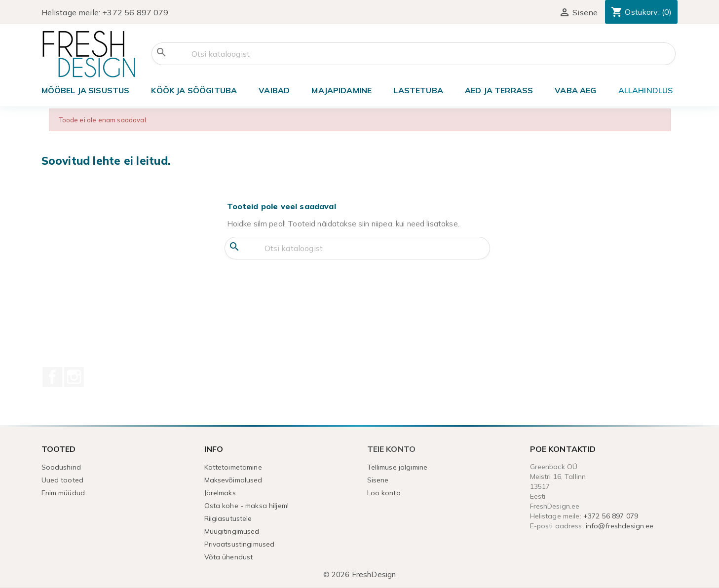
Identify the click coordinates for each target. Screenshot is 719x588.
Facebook (52, 377)
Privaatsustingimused (240, 544)
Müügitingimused (232, 531)
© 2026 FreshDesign (360, 574)
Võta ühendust (229, 557)
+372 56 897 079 (135, 12)
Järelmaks (220, 493)
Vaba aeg (575, 90)
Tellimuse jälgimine (397, 467)
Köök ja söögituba (194, 90)
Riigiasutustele (228, 518)
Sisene (378, 480)
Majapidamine (341, 90)
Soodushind (61, 467)
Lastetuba (418, 90)
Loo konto (384, 493)
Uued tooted (63, 480)
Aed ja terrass (499, 90)
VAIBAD (274, 90)
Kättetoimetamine (233, 467)
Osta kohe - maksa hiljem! (247, 506)
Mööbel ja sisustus (86, 90)
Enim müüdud (63, 493)
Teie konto (392, 449)
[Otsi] (414, 54)
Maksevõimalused (233, 480)
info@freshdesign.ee (620, 526)
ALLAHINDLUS (646, 90)
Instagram (74, 377)
